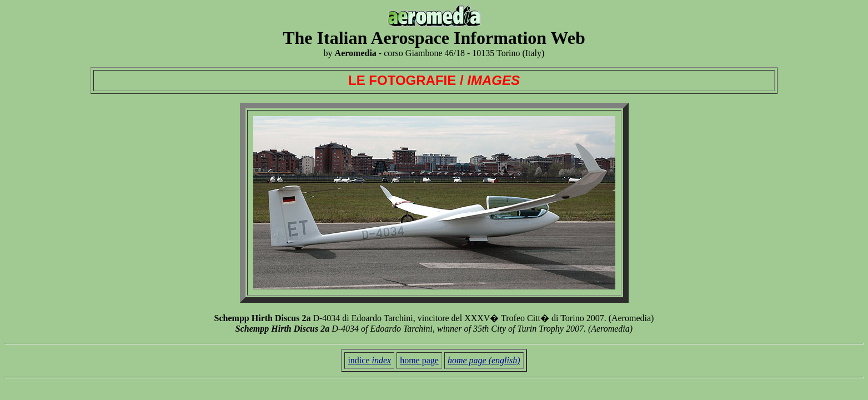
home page (419, 360)
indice (369, 360)
